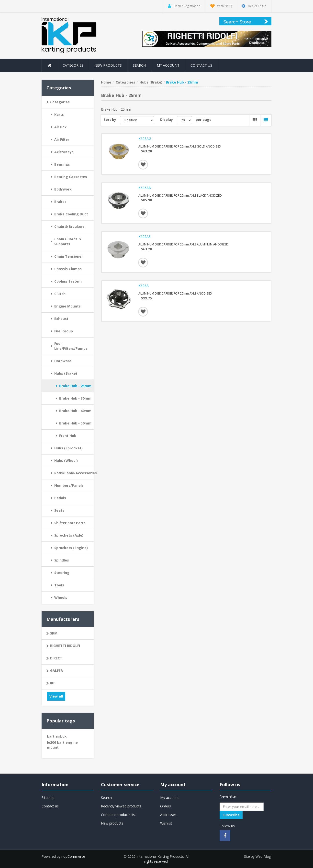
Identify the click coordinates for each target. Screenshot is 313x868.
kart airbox (57, 736)
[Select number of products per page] (184, 120)
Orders (166, 806)
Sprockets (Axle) (69, 535)
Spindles (62, 560)
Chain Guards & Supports (68, 241)
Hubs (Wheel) (66, 460)
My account (168, 65)
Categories (60, 102)
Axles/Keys (64, 152)
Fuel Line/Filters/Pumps (71, 346)
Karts (59, 114)
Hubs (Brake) (66, 373)
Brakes (60, 202)
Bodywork (63, 189)
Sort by (110, 120)
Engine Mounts (67, 306)
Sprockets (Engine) (71, 548)
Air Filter (62, 139)
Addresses (168, 815)
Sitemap (48, 798)
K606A (144, 286)
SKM (54, 633)
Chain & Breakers (69, 227)
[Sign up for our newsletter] (242, 807)
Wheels (61, 598)
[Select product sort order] (137, 120)
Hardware (63, 361)
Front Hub (68, 436)
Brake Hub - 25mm (75, 386)
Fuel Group (64, 331)
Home (106, 82)
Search (139, 65)
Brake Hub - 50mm (75, 423)
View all (56, 696)
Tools (59, 585)
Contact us (201, 65)
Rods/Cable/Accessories (74, 473)
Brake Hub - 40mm (75, 411)
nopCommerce (73, 856)
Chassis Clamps (68, 269)
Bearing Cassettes (71, 177)
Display (167, 120)
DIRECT (56, 658)
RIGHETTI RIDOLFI (65, 646)
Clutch (60, 294)
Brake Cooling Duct (71, 214)
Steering (62, 573)
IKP (53, 683)
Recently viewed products (121, 806)
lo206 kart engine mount (62, 745)
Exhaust (61, 319)
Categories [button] (73, 65)
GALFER (56, 671)
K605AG (145, 139)
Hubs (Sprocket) (68, 448)
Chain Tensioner (69, 256)
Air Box (60, 127)
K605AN (145, 188)
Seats (59, 510)
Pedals (60, 498)
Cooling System (68, 281)
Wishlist (166, 823)
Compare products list (118, 815)
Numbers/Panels (69, 485)
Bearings (62, 164)
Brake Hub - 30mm (75, 398)
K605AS (145, 237)
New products (108, 65)
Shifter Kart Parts (70, 523)
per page (204, 120)
